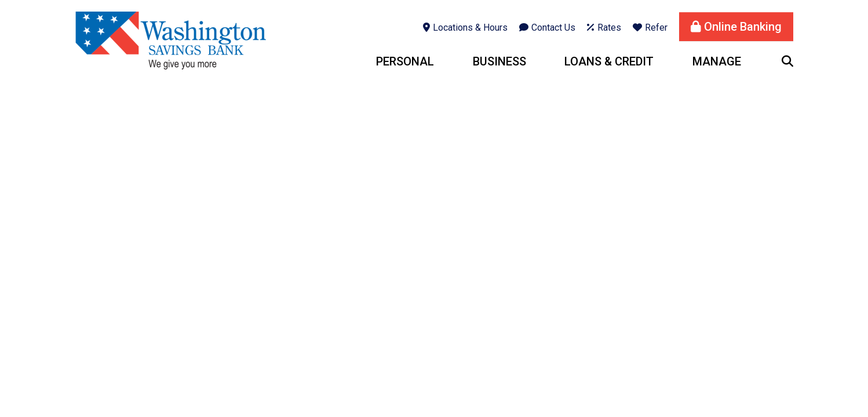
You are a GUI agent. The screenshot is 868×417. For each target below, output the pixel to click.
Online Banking (743, 27)
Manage (717, 61)
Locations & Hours (470, 28)
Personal (405, 61)
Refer (656, 28)
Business (499, 61)
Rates (609, 28)
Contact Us (553, 28)
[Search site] (787, 61)
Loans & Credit (609, 61)
